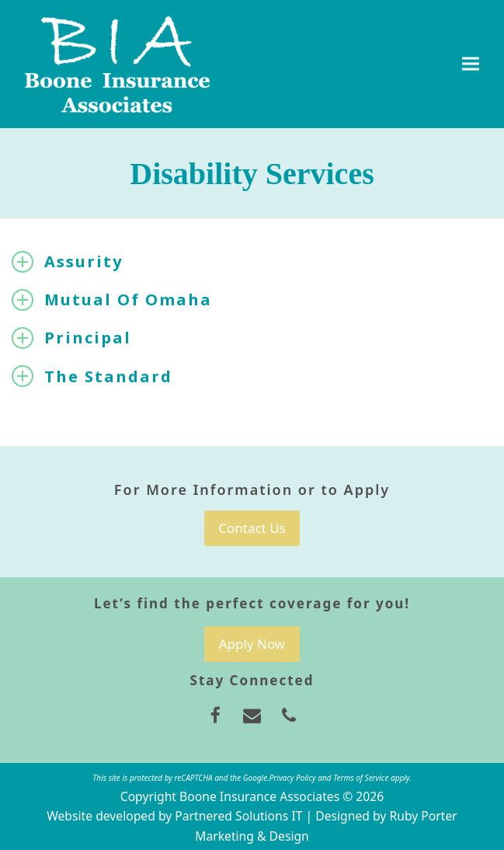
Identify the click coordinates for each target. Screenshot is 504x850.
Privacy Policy (293, 778)
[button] (471, 64)
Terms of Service (361, 778)
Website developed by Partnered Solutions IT (174, 816)
